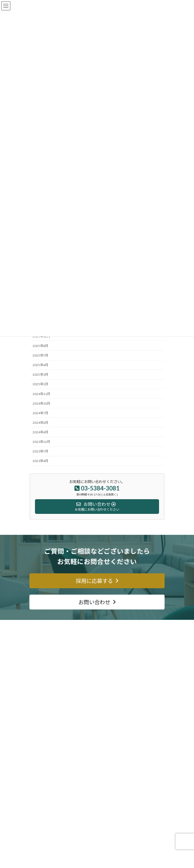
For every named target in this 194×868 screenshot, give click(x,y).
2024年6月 (40, 423)
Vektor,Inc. (140, 860)
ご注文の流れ (42, 736)
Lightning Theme (80, 860)
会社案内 (39, 787)
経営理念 (39, 797)
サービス (39, 727)
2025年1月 (40, 384)
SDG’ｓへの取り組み (47, 815)
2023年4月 (40, 461)
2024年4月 (40, 432)
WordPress (56, 860)
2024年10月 (41, 403)
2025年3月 (40, 374)
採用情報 (39, 824)
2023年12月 (41, 442)
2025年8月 (40, 346)
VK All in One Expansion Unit (112, 860)
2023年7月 (40, 451)
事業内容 (39, 717)
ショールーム (42, 745)
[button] (97, 581)
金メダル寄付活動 (45, 754)
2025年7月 (40, 355)
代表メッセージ (44, 806)
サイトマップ (42, 763)
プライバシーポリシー (48, 834)
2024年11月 (41, 394)
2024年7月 (40, 413)
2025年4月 (40, 365)
